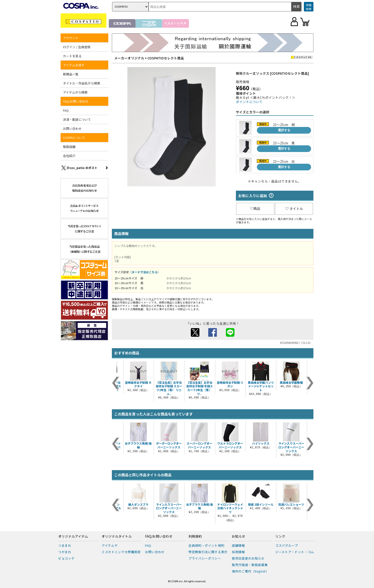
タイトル (294, 209)
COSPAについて (74, 138)
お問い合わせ (72, 129)
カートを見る (72, 56)
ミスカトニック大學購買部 (121, 552)
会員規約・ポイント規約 (206, 545)
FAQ (66, 110)
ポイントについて (249, 102)
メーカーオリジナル (129, 58)
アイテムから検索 (75, 92)
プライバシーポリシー (205, 558)
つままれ (65, 545)
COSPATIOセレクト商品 (166, 58)
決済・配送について (77, 119)
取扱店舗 (69, 147)
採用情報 (238, 552)
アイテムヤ (110, 545)
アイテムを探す (74, 65)
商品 (255, 209)
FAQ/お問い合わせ (76, 101)
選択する (284, 130)
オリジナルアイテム (73, 536)
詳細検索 (309, 7)
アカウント (71, 38)
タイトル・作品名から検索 (82, 83)
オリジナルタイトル (117, 536)
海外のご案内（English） (250, 571)
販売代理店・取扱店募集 (250, 565)
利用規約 (195, 536)
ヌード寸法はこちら (145, 272)
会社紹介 (69, 156)
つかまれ (65, 552)
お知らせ (239, 536)
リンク (280, 536)
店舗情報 (238, 545)
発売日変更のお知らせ (248, 558)
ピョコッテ (66, 558)
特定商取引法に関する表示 (208, 552)
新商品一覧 (71, 74)
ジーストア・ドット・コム (295, 552)
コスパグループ (287, 545)
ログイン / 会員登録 (77, 47)
